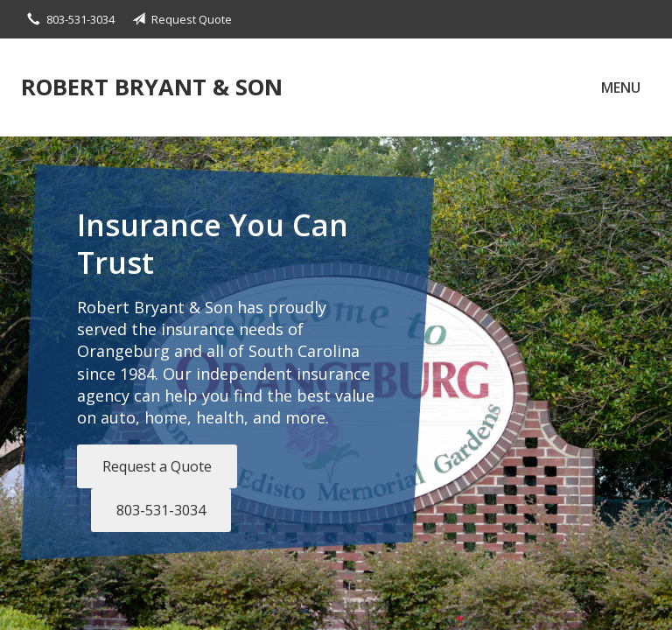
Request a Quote (157, 466)
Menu (621, 87)
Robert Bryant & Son (152, 87)
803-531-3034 (161, 510)
